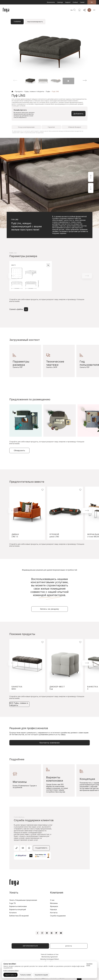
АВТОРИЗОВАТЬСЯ (30, 946)
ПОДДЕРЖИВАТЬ (41, 848)
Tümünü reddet (25, 975)
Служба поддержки (58, 916)
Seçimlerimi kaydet (41, 975)
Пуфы (48, 91)
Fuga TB (13, 903)
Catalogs (60, 2)
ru (92, 2)
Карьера (53, 909)
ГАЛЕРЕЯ (17, 22)
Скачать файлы (19, 309)
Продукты (19, 91)
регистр (69, 946)
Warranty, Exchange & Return (50, 959)
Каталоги (13, 913)
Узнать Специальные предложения (23, 900)
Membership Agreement (50, 957)
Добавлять (78, 114)
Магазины (54, 903)
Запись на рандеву (50, 609)
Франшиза (54, 906)
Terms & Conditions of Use (49, 954)
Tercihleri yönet (89, 965)
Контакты (54, 913)
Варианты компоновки (18, 906)
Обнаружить (19, 450)
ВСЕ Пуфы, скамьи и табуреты (19, 704)
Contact (75, 2)
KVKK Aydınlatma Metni (11, 971)
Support (68, 2)
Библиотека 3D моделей (19, 916)
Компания (57, 893)
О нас (52, 900)
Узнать (14, 893)
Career (82, 2)
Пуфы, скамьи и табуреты (34, 91)
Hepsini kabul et (10, 975)
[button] (82, 80)
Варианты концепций (18, 909)
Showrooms (51, 2)
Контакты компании (50, 743)
